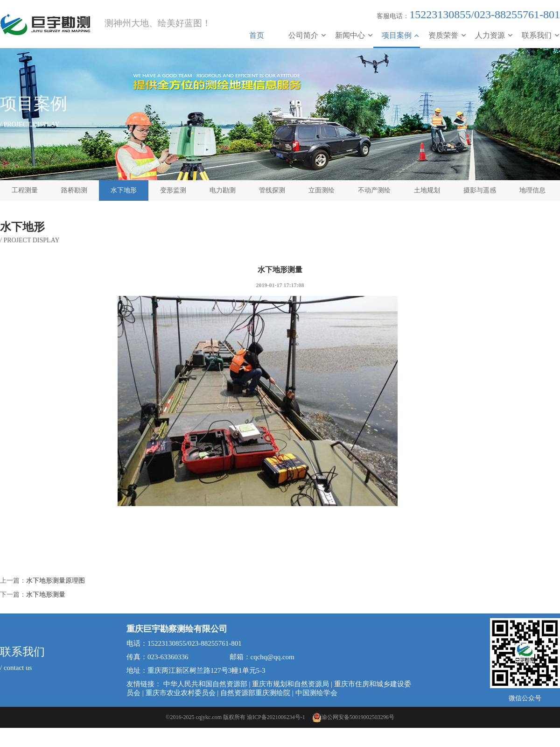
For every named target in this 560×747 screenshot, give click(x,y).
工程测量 (25, 190)
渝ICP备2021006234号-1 (276, 717)
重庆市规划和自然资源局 (290, 684)
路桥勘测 (74, 190)
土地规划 (427, 190)
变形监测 (173, 190)
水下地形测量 (46, 595)
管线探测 (272, 190)
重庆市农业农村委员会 (181, 693)
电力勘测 (223, 190)
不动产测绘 (374, 190)
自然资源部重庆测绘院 (255, 693)
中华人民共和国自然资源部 (205, 684)
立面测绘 (322, 190)
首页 (257, 35)
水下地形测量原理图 (56, 581)
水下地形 (124, 190)
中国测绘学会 (316, 693)
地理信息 (532, 190)
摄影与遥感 (480, 190)
